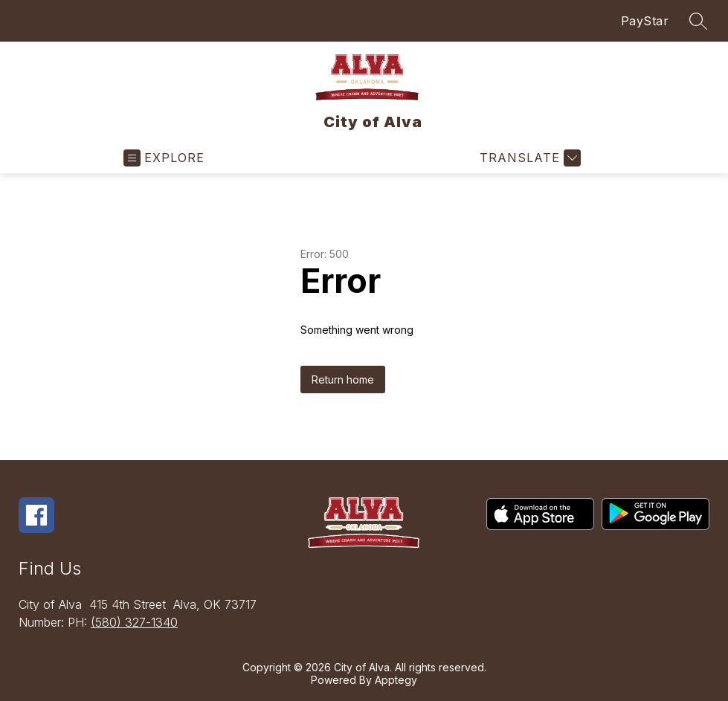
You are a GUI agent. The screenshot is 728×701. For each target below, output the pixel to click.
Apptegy (396, 680)
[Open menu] (164, 158)
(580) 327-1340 (134, 622)
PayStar (645, 21)
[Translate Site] (528, 158)
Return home (343, 379)
